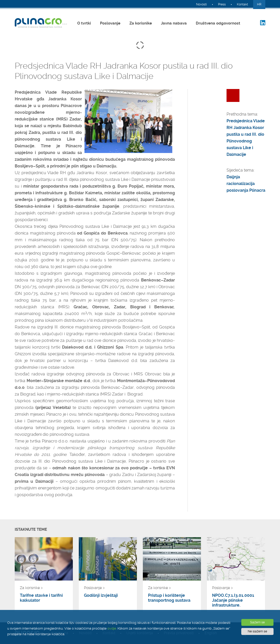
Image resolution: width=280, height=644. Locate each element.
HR (259, 4)
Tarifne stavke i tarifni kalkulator (41, 598)
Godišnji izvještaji (101, 595)
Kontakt (242, 4)
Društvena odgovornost (218, 23)
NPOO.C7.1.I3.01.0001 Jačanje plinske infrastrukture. (233, 600)
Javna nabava (174, 23)
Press (222, 4)
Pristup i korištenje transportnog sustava (169, 598)
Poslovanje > (94, 588)
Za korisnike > (31, 588)
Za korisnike (141, 23)
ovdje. (112, 628)
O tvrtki (84, 23)
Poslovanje (110, 23)
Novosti (201, 4)
